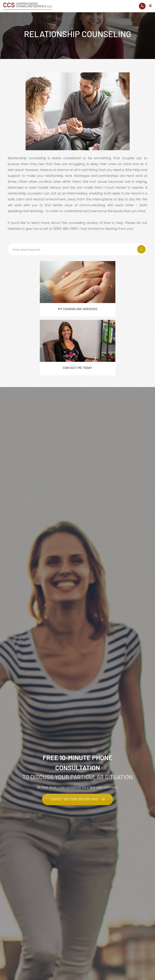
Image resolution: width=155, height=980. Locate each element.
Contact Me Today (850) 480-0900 (74, 799)
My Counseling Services (78, 309)
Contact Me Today (77, 368)
